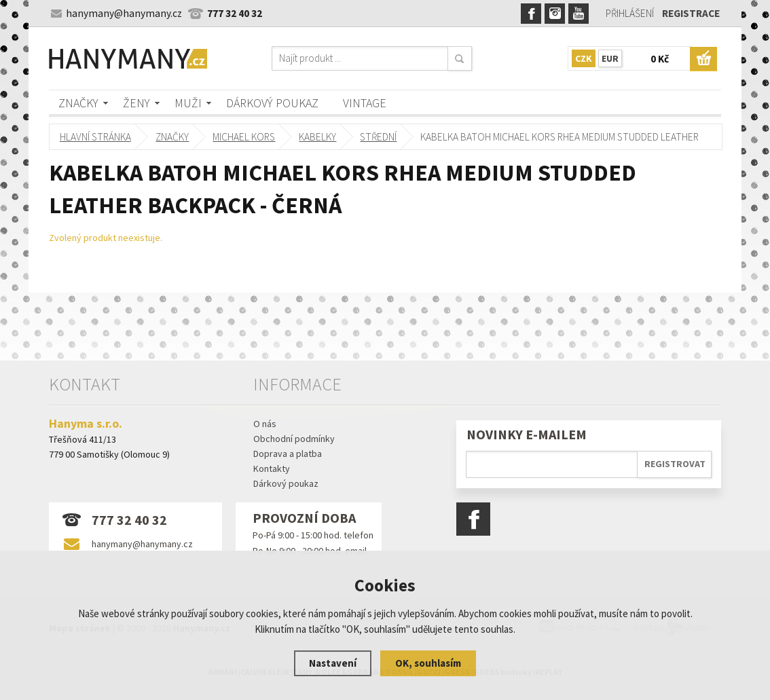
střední (379, 137)
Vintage (365, 103)
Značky (78, 103)
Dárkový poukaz (272, 103)
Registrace (691, 13)
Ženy (136, 103)
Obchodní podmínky (294, 439)
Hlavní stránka (95, 137)
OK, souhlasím (428, 663)
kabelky (318, 137)
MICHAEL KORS (244, 137)
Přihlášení (630, 13)
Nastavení (333, 663)
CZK (584, 58)
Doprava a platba (288, 454)
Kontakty (272, 468)
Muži (188, 103)
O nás (265, 424)
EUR (610, 58)
